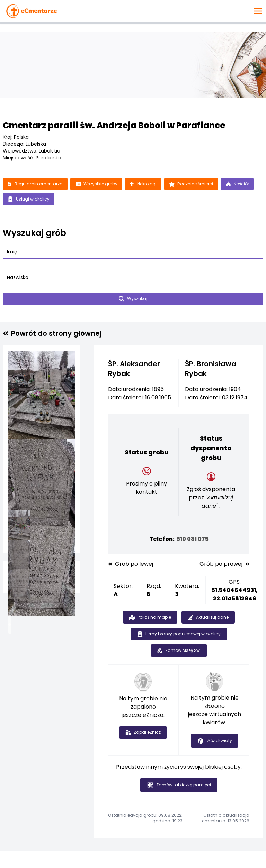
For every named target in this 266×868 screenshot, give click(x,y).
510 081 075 (193, 539)
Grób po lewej (131, 564)
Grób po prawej (224, 564)
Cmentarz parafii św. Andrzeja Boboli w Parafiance (114, 125)
